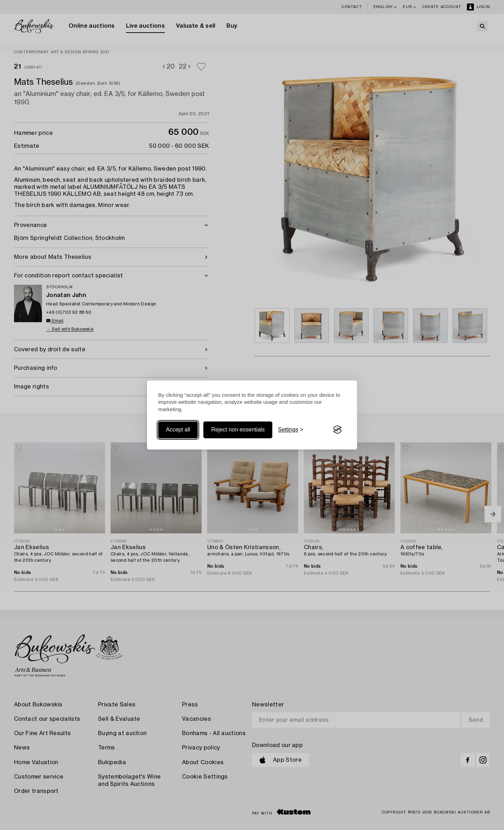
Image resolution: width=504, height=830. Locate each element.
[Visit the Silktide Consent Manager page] (337, 430)
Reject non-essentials (238, 430)
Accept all (178, 430)
